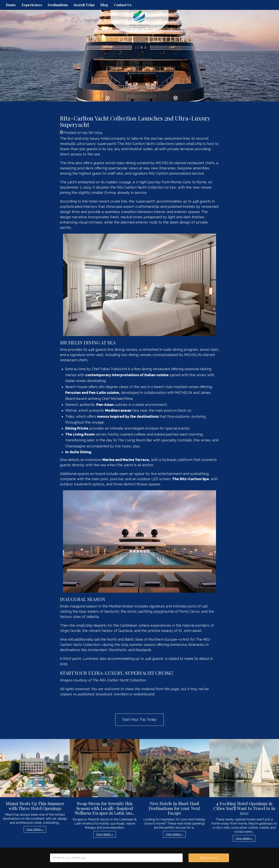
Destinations (58, 5)
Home (11, 5)
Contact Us (123, 5)
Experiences (32, 5)
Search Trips (84, 5)
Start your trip (209, 858)
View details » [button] (35, 829)
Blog (104, 5)
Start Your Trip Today (139, 719)
